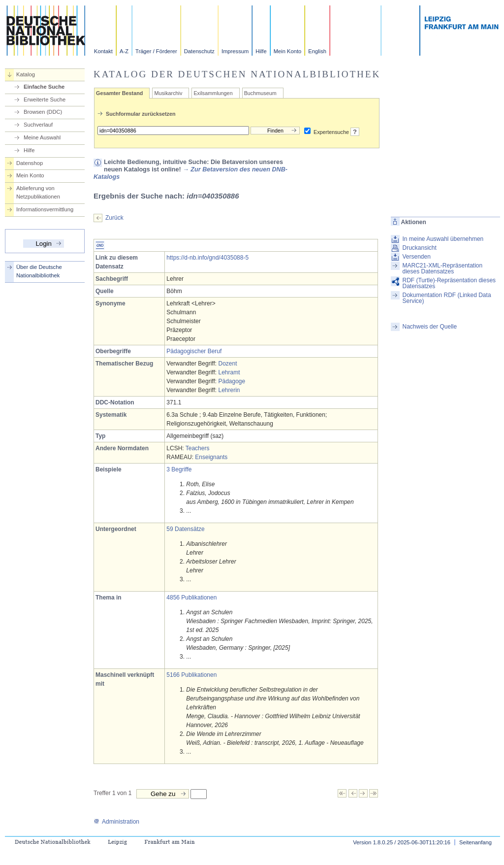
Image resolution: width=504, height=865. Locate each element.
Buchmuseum (260, 93)
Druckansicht (419, 248)
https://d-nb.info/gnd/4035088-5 (207, 258)
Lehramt (229, 372)
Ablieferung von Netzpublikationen (38, 192)
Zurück (114, 218)
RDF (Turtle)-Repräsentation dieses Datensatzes (449, 283)
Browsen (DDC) (43, 112)
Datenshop (30, 163)
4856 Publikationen (191, 598)
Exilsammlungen (213, 93)
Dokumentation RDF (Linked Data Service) (446, 298)
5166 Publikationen (191, 675)
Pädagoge (232, 381)
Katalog (26, 74)
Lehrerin (229, 390)
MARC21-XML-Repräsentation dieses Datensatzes (442, 268)
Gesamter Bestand (119, 93)
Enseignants (211, 457)
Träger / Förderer (156, 51)
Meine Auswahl (42, 137)
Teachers (198, 448)
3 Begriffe (179, 469)
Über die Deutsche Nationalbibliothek (39, 271)
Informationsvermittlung (45, 209)
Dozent (227, 364)
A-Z (124, 51)
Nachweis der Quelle (429, 327)
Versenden (416, 257)
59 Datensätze (185, 529)
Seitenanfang (475, 842)
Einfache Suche (44, 87)
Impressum (235, 51)
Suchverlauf (38, 125)
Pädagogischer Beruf (194, 351)
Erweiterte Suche (45, 100)
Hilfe (261, 51)
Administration (116, 822)
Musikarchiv (168, 93)
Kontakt (103, 51)
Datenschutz (199, 51)
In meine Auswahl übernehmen (443, 239)
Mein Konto (288, 51)
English (317, 51)
